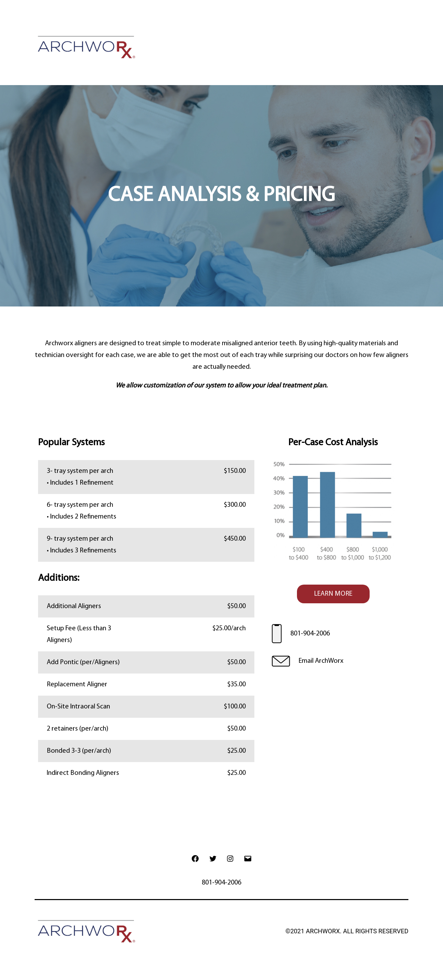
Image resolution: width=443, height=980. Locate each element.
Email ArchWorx (321, 661)
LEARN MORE (333, 594)
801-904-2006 (310, 634)
